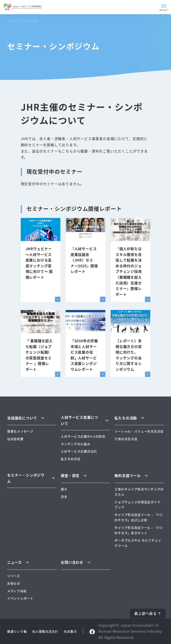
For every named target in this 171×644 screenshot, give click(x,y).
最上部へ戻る (146, 613)
